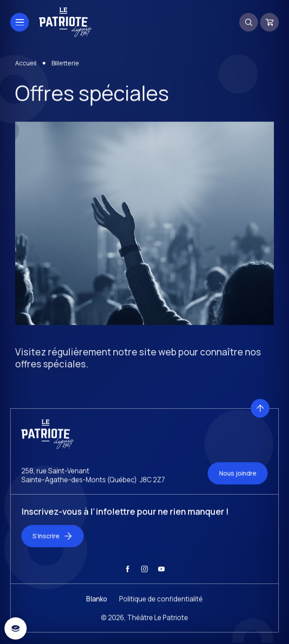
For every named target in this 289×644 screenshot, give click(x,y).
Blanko (97, 606)
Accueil (26, 65)
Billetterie (65, 65)
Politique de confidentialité (161, 606)
